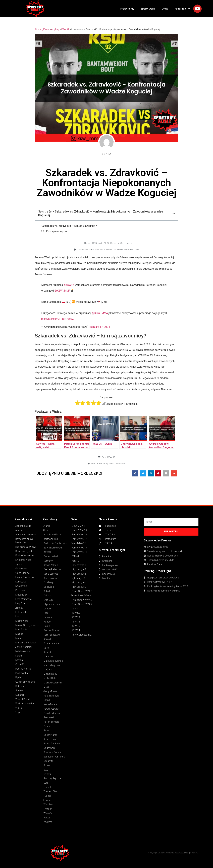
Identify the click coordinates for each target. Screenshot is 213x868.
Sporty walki (148, 9)
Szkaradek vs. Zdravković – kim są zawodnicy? (69, 226)
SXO (196, 853)
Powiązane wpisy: (57, 231)
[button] (135, 473)
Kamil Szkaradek (97, 250)
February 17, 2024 (99, 327)
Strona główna (42, 29)
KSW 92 (65, 29)
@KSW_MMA (62, 291)
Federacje (182, 9)
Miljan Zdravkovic (114, 250)
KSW (137, 250)
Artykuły (55, 29)
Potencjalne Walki (117, 464)
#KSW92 (69, 285)
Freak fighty (127, 9)
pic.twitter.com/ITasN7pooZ (58, 319)
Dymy (165, 9)
